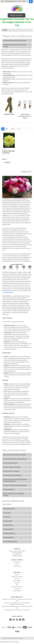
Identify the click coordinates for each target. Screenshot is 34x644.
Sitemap (21, 638)
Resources (17, 589)
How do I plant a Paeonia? (10, 463)
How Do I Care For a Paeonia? (11, 471)
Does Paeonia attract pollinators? (12, 475)
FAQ (17, 585)
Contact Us (17, 579)
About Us (17, 575)
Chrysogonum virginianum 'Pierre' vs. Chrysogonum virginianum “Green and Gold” (17, 604)
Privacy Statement (17, 591)
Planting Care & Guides (17, 587)
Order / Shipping (17, 581)
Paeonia (4, 149)
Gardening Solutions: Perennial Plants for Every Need (17, 610)
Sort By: (13, 129)
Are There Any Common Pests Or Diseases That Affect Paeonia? (15, 480)
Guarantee (17, 583)
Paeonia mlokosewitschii (10, 542)
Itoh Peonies (7, 517)
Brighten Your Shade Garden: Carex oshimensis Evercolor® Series (17, 600)
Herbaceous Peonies (9, 509)
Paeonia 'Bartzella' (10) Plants (9, 152)
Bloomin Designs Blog (17, 577)
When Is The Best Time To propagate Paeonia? (14, 494)
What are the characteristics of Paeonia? (15, 455)
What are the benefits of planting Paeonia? (15, 459)
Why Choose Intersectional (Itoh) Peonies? (15, 41)
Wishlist (17, 564)
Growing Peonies (9, 292)
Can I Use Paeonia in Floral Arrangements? (15, 485)
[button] (17, 15)
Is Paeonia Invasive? (9, 489)
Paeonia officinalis (8, 529)
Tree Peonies (7, 513)
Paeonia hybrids (8, 521)
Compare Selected (26, 172)
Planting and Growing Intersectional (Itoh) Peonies (15, 46)
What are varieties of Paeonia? (12, 467)
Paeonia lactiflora (8, 525)
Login (19, 1)
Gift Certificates (17, 562)
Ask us (17, 642)
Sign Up (24, 1)
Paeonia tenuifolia (8, 537)
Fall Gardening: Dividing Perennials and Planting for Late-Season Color (17, 607)
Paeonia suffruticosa (9, 533)
